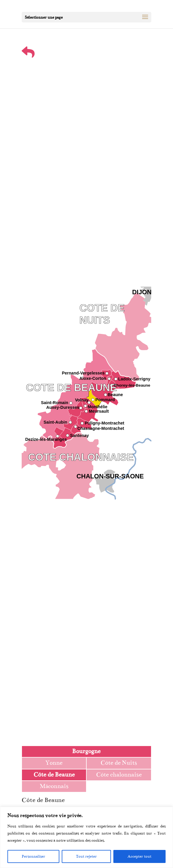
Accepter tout (139, 856)
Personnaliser (33, 856)
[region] (86, 837)
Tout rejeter (86, 856)
